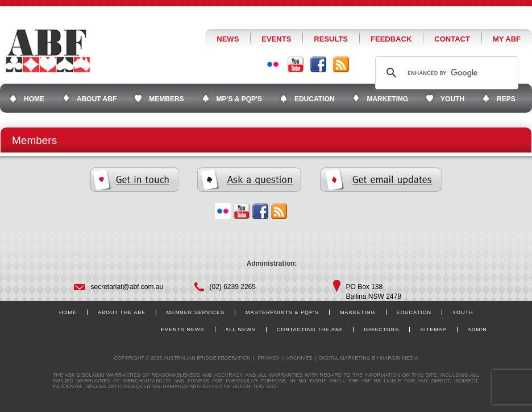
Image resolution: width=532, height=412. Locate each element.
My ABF (507, 39)
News (228, 39)
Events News (183, 329)
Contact (452, 39)
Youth (463, 312)
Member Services (196, 312)
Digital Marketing (345, 358)
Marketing (358, 312)
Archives (299, 358)
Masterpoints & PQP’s (282, 312)
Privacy (269, 358)
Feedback (391, 39)
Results (331, 39)
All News (241, 329)
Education (414, 312)
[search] (445, 73)
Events (276, 39)
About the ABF (122, 312)
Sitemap (433, 329)
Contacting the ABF (310, 329)
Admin (477, 329)
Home (68, 312)
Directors (381, 329)
